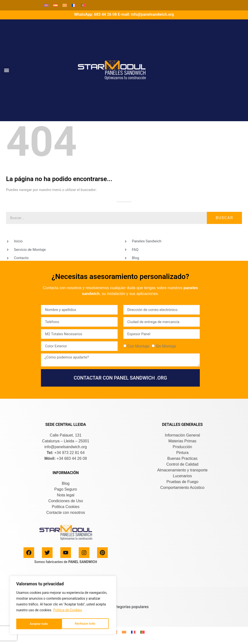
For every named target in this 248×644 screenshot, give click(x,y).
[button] (6, 70)
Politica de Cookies (68, 612)
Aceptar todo (87, 624)
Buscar (224, 218)
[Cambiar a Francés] (74, 5)
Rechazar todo (40, 624)
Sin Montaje (166, 346)
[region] (63, 606)
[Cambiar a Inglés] (46, 5)
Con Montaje (138, 346)
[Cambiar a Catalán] (65, 5)
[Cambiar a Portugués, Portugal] (83, 5)
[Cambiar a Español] (55, 5)
